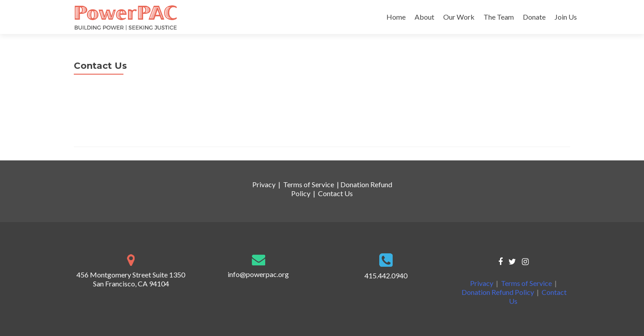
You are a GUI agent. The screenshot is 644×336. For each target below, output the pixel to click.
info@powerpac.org (104, 131)
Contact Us (335, 193)
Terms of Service (309, 184)
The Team (499, 17)
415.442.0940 (95, 122)
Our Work (459, 17)
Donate (534, 17)
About (424, 17)
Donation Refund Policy (498, 292)
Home (396, 17)
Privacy (264, 184)
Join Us (566, 17)
